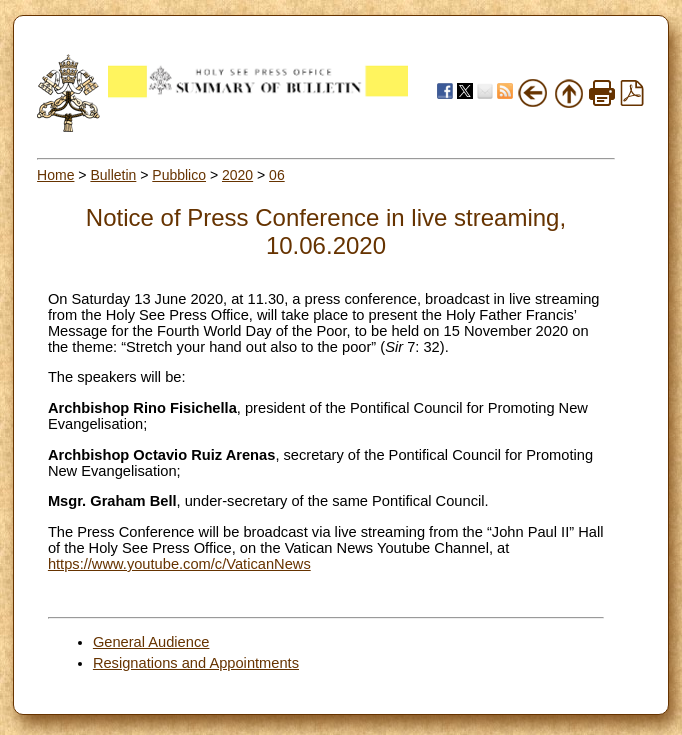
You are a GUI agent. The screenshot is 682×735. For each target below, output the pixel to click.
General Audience (151, 642)
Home (55, 175)
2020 (237, 175)
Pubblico (179, 175)
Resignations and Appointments (196, 663)
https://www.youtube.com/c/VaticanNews (179, 564)
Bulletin (113, 175)
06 (277, 175)
